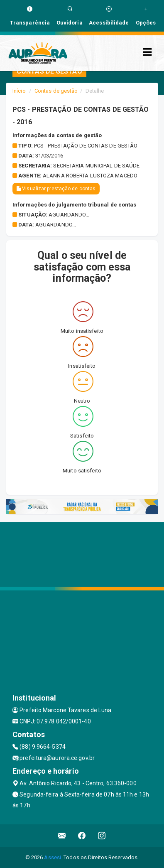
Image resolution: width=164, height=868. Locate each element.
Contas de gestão (56, 91)
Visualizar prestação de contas (56, 189)
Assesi (53, 857)
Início (19, 91)
